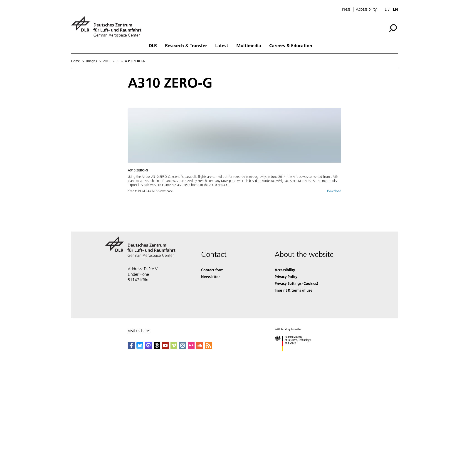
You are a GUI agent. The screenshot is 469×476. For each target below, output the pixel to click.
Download (334, 191)
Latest (222, 45)
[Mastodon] (148, 347)
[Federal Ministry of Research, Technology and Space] (297, 355)
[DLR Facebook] (131, 347)
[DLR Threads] (157, 347)
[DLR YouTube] (165, 347)
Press (346, 9)
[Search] (393, 28)
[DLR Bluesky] (140, 347)
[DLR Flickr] (191, 347)
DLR (153, 45)
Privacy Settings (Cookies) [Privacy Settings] (296, 283)
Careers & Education (291, 45)
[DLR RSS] (208, 347)
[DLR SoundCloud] (200, 347)
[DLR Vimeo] (174, 347)
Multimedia (249, 45)
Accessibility (366, 9)
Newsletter (210, 277)
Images (91, 61)
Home (75, 61)
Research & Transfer (186, 45)
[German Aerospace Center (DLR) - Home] (108, 27)
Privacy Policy (286, 277)
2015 (107, 61)
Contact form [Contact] (212, 270)
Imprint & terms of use (294, 290)
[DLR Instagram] (183, 347)
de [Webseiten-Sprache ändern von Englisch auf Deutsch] (387, 9)
